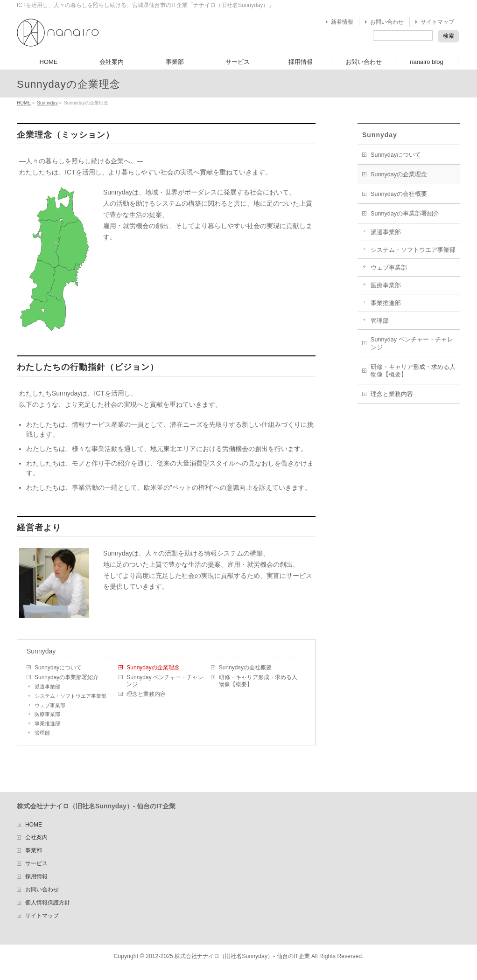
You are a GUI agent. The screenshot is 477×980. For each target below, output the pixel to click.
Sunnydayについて (58, 667)
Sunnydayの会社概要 (245, 667)
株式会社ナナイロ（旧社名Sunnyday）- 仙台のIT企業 (242, 956)
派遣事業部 (47, 687)
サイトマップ (437, 22)
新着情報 (342, 22)
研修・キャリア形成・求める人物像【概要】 (258, 681)
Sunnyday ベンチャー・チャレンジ (165, 681)
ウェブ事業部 (50, 705)
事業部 (34, 851)
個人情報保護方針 (48, 903)
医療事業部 (47, 714)
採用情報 (36, 877)
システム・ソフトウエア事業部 (70, 696)
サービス (36, 864)
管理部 (42, 733)
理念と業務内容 (146, 694)
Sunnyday (47, 103)
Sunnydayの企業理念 (153, 667)
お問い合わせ (387, 22)
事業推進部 (47, 723)
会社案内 (36, 838)
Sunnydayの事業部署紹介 (67, 677)
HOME (24, 103)
